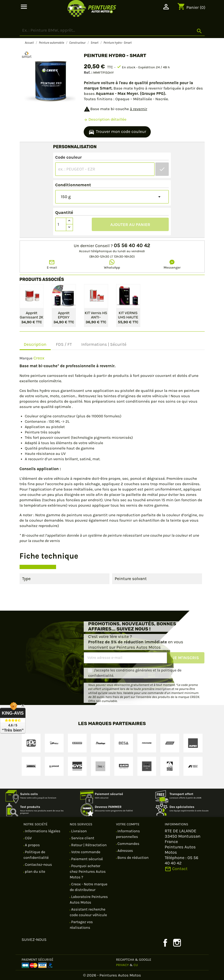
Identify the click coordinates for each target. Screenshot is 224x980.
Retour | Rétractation (89, 845)
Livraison (78, 831)
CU (136, 965)
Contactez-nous (38, 865)
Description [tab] (35, 344)
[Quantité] (61, 224)
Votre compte (128, 824)
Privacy (123, 965)
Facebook (165, 943)
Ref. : (88, 73)
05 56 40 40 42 (132, 246)
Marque (26, 358)
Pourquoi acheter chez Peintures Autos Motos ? (88, 872)
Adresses (125, 851)
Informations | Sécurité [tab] (104, 344)
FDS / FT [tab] (64, 344)
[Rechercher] (112, 30)
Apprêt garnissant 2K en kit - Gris (32, 315)
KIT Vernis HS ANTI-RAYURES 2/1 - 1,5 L (96, 315)
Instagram (177, 943)
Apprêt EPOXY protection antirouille (64, 315)
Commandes (128, 844)
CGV (28, 838)
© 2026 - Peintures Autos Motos (112, 975)
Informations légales (42, 831)
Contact (176, 869)
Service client (82, 838)
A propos (32, 845)
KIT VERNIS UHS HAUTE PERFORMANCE (128, 315)
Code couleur (69, 157)
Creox (39, 358)
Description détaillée (105, 119)
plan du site (35, 872)
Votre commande (85, 852)
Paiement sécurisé (87, 859)
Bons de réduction (133, 858)
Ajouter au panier (130, 224)
